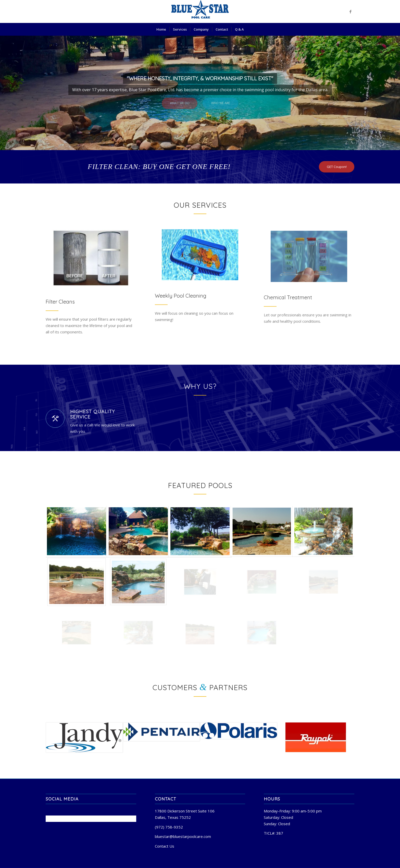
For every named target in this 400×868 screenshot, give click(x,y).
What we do (180, 101)
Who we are (221, 101)
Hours (272, 799)
